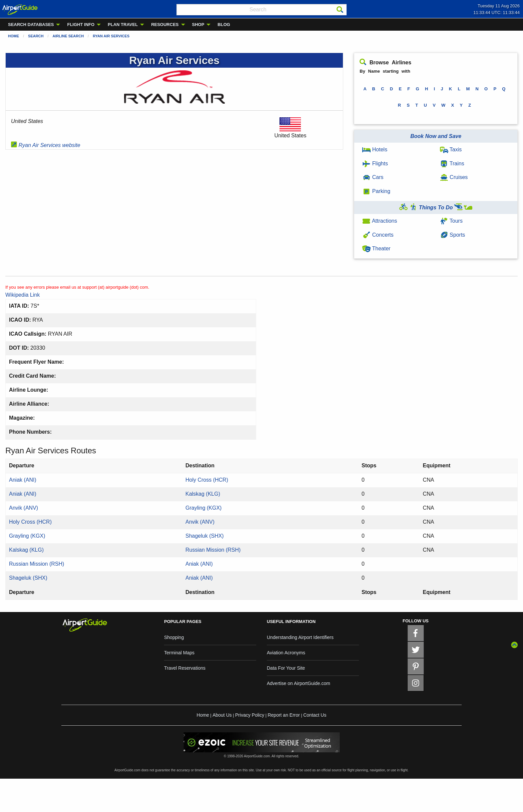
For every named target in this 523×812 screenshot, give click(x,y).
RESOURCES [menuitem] (165, 24)
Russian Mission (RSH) (213, 550)
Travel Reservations (185, 668)
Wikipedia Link (23, 295)
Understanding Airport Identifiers (300, 637)
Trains (452, 163)
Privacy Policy (250, 715)
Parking (376, 191)
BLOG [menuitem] (224, 24)
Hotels (375, 149)
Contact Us (315, 715)
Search (36, 36)
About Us (222, 715)
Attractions (380, 221)
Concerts (378, 235)
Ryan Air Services (111, 36)
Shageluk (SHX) (205, 536)
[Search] (340, 10)
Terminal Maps (179, 653)
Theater (376, 248)
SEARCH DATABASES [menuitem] (31, 24)
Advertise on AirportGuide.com (299, 683)
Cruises (454, 177)
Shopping (174, 637)
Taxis (451, 149)
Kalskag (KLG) (203, 494)
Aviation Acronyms (286, 653)
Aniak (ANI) (23, 480)
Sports (453, 235)
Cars (373, 177)
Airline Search (68, 36)
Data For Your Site (286, 668)
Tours (451, 221)
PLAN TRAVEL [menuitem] (123, 24)
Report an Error (284, 715)
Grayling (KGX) (203, 508)
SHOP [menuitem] (198, 24)
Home (14, 36)
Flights (375, 163)
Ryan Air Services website (46, 145)
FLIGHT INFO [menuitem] (81, 24)
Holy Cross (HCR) (207, 480)
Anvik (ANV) (24, 508)
